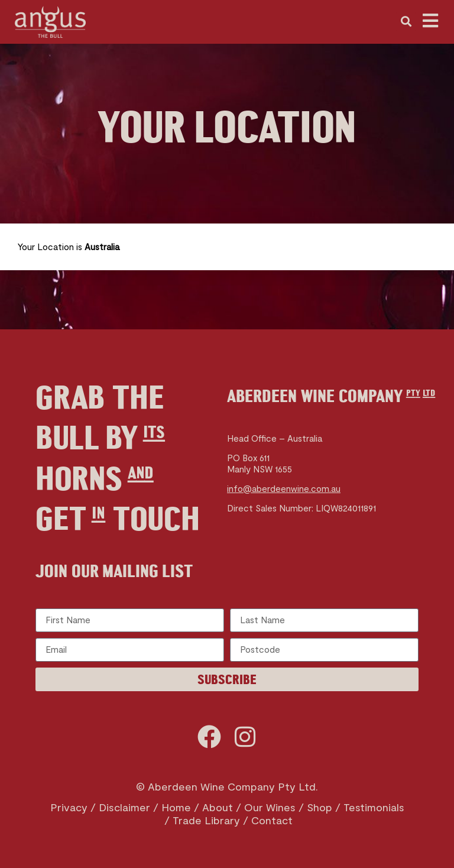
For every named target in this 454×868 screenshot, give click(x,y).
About (218, 807)
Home (176, 807)
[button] (406, 22)
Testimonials (374, 807)
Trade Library (206, 820)
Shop (320, 807)
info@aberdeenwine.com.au (284, 488)
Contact (272, 820)
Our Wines (270, 807)
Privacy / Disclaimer (100, 807)
